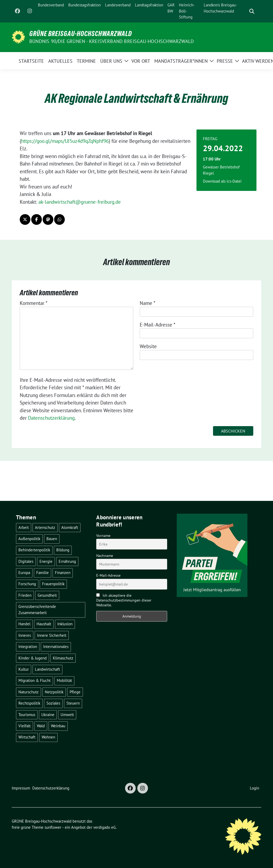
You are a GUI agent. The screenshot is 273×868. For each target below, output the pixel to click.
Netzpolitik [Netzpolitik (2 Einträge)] (54, 692)
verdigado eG (105, 827)
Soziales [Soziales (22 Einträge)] (53, 703)
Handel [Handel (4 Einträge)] (24, 624)
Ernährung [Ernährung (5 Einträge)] (67, 561)
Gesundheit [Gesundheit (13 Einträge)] (47, 595)
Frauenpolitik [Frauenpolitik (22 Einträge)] (53, 584)
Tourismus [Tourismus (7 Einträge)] (27, 715)
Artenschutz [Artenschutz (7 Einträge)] (45, 527)
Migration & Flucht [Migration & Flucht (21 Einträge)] (35, 680)
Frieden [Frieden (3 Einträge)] (25, 595)
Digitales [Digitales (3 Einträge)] (26, 561)
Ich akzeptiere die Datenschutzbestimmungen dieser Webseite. (124, 600)
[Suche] (244, 11)
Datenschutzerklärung (51, 418)
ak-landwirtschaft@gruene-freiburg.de (80, 202)
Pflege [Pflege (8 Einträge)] (75, 692)
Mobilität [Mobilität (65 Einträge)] (64, 680)
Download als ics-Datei (222, 181)
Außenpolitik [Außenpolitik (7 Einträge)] (29, 539)
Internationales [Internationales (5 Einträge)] (56, 647)
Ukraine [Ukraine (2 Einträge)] (48, 715)
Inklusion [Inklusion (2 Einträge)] (65, 624)
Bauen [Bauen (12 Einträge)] (52, 539)
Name (148, 303)
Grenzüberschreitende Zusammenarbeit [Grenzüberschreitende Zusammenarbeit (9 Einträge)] (37, 610)
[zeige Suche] (252, 11)
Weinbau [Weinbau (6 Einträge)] (58, 726)
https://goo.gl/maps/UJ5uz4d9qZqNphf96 (65, 141)
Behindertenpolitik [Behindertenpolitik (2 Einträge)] (34, 550)
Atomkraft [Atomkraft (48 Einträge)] (70, 527)
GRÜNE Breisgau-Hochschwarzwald (81, 34)
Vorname (103, 536)
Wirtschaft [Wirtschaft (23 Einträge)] (27, 737)
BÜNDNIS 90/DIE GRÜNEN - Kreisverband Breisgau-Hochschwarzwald (112, 41)
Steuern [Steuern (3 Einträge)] (73, 703)
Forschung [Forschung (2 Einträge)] (27, 584)
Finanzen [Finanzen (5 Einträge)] (63, 573)
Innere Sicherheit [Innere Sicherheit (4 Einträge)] (52, 635)
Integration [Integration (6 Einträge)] (28, 647)
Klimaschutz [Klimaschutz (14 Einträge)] (63, 658)
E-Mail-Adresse (158, 325)
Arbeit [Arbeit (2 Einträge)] (24, 527)
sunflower (53, 827)
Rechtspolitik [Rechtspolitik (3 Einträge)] (29, 703)
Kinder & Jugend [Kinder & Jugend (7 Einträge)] (33, 658)
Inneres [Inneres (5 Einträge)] (25, 635)
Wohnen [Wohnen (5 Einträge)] (48, 737)
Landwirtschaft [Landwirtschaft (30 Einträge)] (47, 669)
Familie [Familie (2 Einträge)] (43, 573)
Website (148, 346)
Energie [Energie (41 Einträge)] (46, 561)
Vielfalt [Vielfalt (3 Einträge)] (25, 726)
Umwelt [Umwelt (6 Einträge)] (67, 715)
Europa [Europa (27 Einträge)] (24, 573)
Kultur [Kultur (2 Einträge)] (24, 669)
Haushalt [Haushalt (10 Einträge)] (44, 624)
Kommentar (34, 303)
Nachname (105, 556)
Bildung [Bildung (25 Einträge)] (63, 550)
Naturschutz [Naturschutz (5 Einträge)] (29, 692)
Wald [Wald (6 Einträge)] (41, 726)
